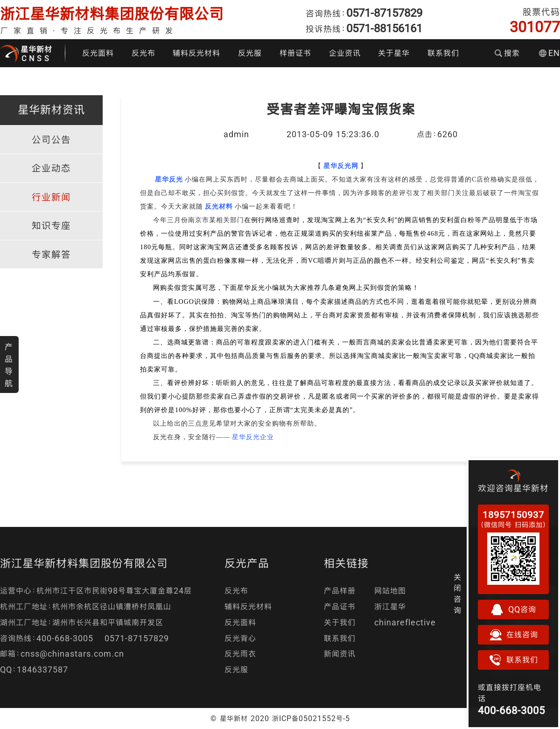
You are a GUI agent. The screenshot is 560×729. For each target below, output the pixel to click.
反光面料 (98, 53)
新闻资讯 (340, 654)
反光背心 (240, 638)
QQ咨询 (513, 610)
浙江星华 (390, 606)
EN (549, 53)
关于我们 (340, 622)
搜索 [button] (507, 53)
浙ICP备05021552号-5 (311, 718)
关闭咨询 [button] (458, 594)
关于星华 (394, 53)
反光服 (250, 53)
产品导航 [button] (9, 365)
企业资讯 (345, 53)
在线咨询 (513, 635)
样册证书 (295, 53)
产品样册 (340, 591)
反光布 (143, 53)
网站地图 (390, 591)
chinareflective (405, 622)
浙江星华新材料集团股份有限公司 (112, 14)
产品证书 (340, 606)
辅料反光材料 (196, 53)
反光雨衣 (240, 654)
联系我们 (443, 53)
